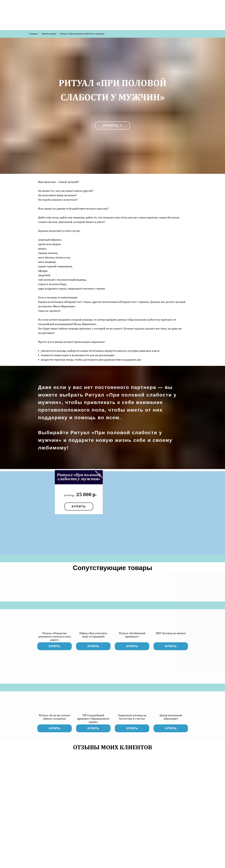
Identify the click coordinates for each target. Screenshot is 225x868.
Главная (33, 34)
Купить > (113, 125)
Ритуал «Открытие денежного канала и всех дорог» (55, 636)
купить (79, 506)
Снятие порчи (49, 34)
